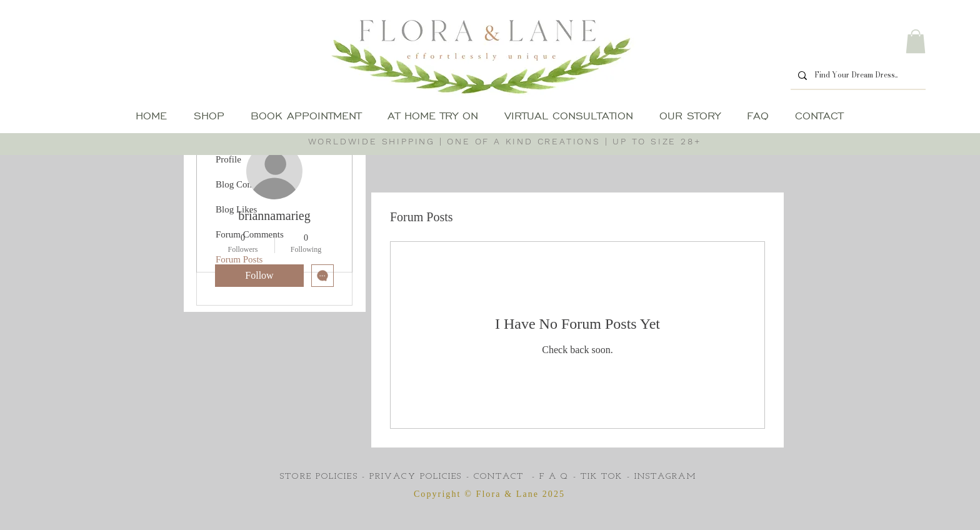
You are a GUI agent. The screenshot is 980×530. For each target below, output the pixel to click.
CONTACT (499, 477)
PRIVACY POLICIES (416, 477)
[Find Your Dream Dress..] (857, 75)
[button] (916, 41)
